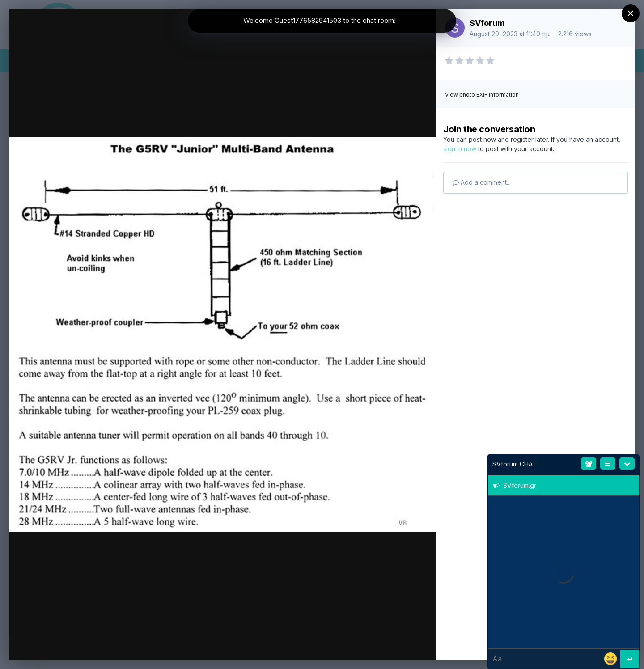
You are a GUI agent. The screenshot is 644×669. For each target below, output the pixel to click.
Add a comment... (482, 182)
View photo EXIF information (482, 95)
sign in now (460, 149)
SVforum (487, 23)
